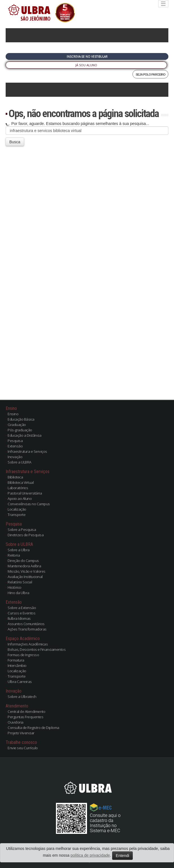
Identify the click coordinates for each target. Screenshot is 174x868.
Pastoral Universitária (25, 493)
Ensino (13, 414)
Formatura (16, 660)
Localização (17, 509)
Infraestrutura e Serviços (27, 451)
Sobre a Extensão (22, 608)
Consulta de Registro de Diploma (33, 728)
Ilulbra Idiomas (19, 618)
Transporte (17, 515)
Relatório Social (20, 582)
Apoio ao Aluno (20, 498)
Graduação (17, 425)
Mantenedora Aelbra (24, 566)
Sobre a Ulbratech (22, 696)
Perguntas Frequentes (25, 717)
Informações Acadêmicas (28, 644)
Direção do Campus (23, 561)
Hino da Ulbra (19, 593)
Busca (15, 142)
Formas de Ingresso (23, 655)
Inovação (15, 457)
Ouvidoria (16, 722)
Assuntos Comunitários (26, 624)
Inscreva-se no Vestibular (87, 56)
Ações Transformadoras (27, 629)
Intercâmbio (17, 665)
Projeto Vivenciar (21, 733)
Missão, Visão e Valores (27, 571)
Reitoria (14, 555)
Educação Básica (21, 419)
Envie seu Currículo (23, 748)
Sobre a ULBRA (19, 462)
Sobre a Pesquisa (22, 529)
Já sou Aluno (86, 65)
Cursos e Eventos (21, 613)
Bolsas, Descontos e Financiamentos (37, 649)
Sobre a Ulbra (19, 550)
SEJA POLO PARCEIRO (150, 74)
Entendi (122, 856)
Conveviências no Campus (29, 504)
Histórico (15, 587)
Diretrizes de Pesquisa (26, 535)
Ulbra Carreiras (20, 682)
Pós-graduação (20, 430)
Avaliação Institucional (25, 577)
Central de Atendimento (26, 711)
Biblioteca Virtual (21, 482)
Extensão (15, 446)
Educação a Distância (24, 435)
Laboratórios (18, 488)
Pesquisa (15, 441)
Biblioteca (15, 477)
